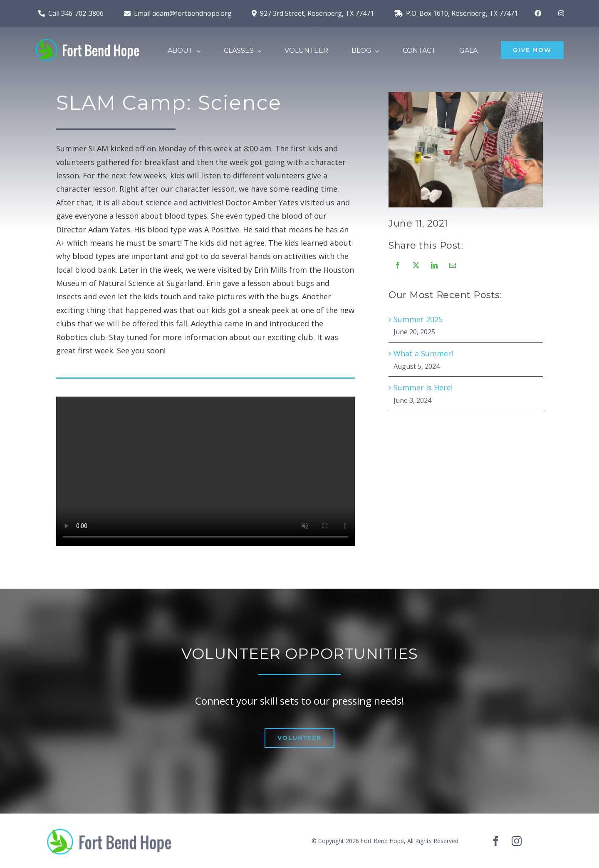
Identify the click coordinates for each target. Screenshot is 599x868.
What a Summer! (423, 353)
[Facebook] (397, 265)
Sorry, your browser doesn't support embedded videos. (205, 472)
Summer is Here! (423, 387)
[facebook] (496, 841)
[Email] (452, 265)
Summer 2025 (418, 319)
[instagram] (517, 841)
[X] (416, 265)
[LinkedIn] (434, 265)
